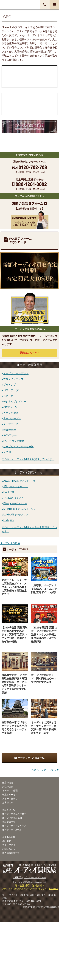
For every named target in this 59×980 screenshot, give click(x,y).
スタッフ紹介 (9, 845)
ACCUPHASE (19, 481)
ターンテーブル (12, 418)
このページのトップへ (44, 770)
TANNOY (13, 498)
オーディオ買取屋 (10, 543)
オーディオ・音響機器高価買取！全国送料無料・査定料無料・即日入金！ (15, 5)
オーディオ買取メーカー (14, 814)
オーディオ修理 (10, 790)
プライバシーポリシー (35, 877)
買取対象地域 (9, 822)
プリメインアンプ (13, 379)
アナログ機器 (11, 413)
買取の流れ (8, 787)
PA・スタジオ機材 (14, 441)
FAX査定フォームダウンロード (20, 240)
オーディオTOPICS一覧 (31, 758)
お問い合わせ (9, 849)
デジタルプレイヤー (15, 402)
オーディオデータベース (14, 826)
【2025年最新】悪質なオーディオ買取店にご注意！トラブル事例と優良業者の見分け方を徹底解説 (44, 635)
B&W (15, 503)
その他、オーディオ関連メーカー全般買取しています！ (29, 529)
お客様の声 (8, 802)
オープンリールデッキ (16, 373)
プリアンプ (10, 385)
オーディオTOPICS (12, 830)
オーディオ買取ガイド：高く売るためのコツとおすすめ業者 (44, 678)
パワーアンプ (11, 390)
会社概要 (7, 841)
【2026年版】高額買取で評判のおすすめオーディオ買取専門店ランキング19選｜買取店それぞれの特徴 (14, 635)
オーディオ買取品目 (12, 818)
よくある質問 (9, 837)
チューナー (10, 430)
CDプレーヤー (11, 407)
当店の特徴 (8, 783)
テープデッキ (11, 424)
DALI (9, 492)
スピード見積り (10, 799)
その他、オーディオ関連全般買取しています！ (28, 459)
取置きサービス (10, 795)
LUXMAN (16, 515)
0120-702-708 (27, 895)
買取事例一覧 (9, 810)
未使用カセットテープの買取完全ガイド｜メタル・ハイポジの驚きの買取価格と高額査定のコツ (14, 587)
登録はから (30, 353)
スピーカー (10, 396)
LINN (9, 520)
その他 (7, 452)
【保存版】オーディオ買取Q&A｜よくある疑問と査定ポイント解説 (44, 589)
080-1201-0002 (34, 901)
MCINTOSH (19, 509)
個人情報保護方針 (11, 853)
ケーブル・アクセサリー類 (18, 446)
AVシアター (10, 435)
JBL (16, 486)
